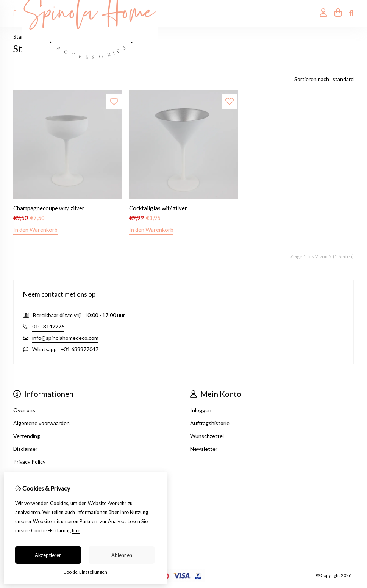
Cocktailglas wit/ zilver (158, 208)
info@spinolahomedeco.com (65, 338)
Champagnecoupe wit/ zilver (49, 208)
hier (76, 530)
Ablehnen (122, 555)
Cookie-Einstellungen (85, 572)
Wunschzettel (207, 436)
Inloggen (201, 410)
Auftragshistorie (210, 423)
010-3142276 (48, 326)
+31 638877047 (80, 349)
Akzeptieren (48, 555)
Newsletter (204, 449)
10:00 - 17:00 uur (105, 315)
